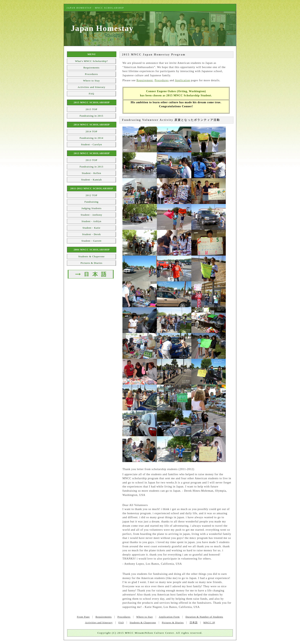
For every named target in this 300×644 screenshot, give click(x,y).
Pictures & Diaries (91, 263)
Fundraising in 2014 (91, 138)
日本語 (194, 622)
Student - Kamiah (91, 180)
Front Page (83, 617)
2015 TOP (91, 109)
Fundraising (91, 202)
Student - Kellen (91, 173)
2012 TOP (91, 195)
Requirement (145, 80)
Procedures (162, 80)
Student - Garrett (91, 241)
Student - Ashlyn (91, 221)
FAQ (91, 94)
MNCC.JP (209, 622)
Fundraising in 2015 (91, 116)
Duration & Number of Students (204, 617)
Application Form (169, 617)
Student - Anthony (91, 215)
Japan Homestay (102, 28)
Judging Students (91, 208)
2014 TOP (91, 131)
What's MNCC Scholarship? (91, 61)
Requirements (91, 68)
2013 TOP (91, 160)
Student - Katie (91, 228)
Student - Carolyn (91, 144)
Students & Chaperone (91, 256)
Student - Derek (91, 234)
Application (182, 80)
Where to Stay (91, 81)
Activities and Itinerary (92, 87)
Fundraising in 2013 (91, 167)
